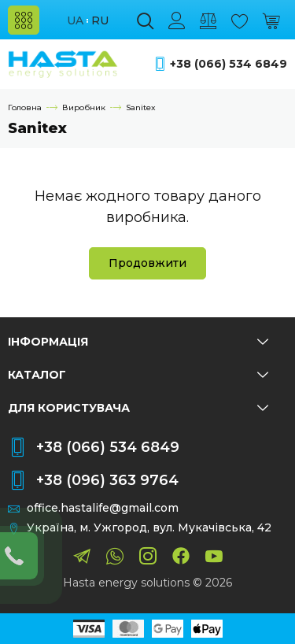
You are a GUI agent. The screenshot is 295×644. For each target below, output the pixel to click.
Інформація (138, 342)
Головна (25, 107)
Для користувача (138, 408)
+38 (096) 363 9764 (107, 480)
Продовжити (147, 263)
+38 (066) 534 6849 (229, 64)
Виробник (84, 107)
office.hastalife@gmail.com (103, 508)
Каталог (138, 375)
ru (100, 21)
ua (75, 21)
